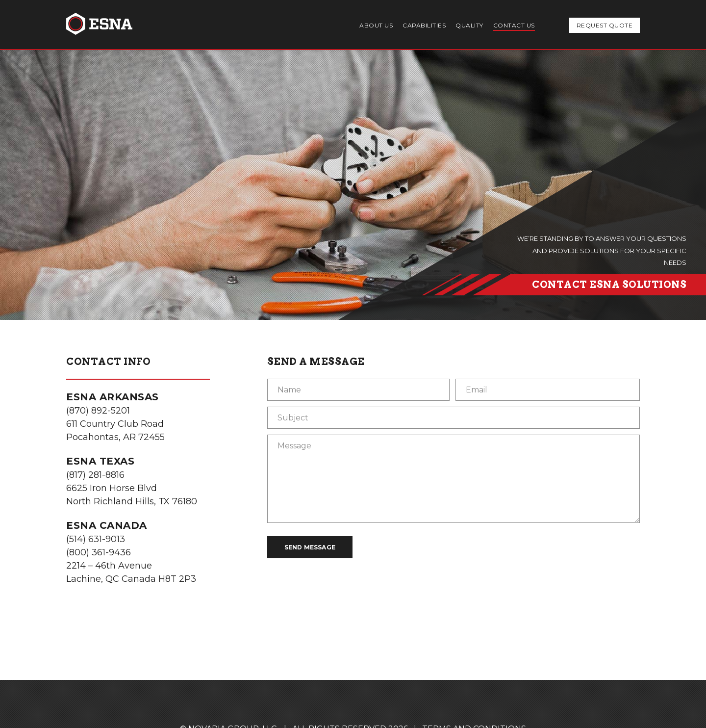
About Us (376, 25)
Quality (469, 25)
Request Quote (605, 25)
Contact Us (514, 25)
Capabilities (424, 25)
